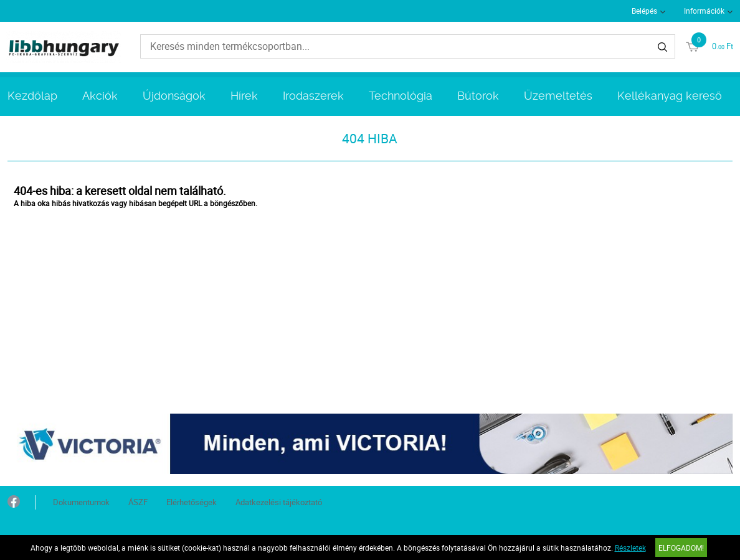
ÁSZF (138, 502)
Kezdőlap (32, 96)
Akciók (100, 96)
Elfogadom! (681, 548)
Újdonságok (174, 96)
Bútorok (478, 96)
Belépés (644, 11)
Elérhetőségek (192, 502)
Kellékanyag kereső (670, 96)
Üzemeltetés (558, 96)
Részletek (630, 548)
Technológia (401, 96)
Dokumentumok (81, 502)
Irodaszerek (313, 96)
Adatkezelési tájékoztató (279, 502)
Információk (704, 11)
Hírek (244, 96)
